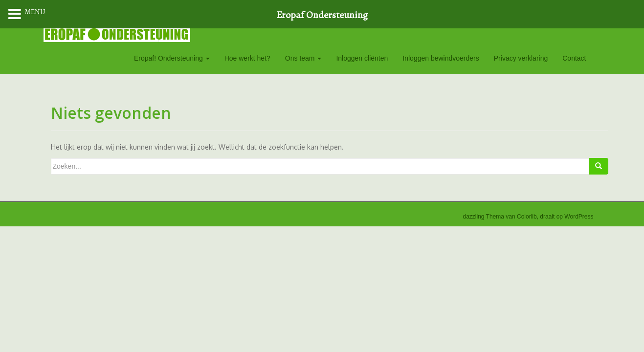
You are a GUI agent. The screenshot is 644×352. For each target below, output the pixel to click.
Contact (574, 58)
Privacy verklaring (521, 58)
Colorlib (527, 217)
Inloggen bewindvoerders (441, 58)
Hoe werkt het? (247, 58)
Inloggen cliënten (362, 58)
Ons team (303, 58)
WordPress (579, 217)
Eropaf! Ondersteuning (172, 58)
